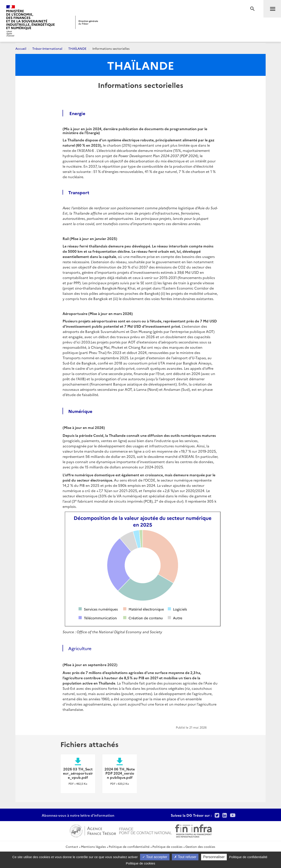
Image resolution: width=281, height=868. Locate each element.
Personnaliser (214, 857)
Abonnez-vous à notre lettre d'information (78, 815)
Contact (72, 847)
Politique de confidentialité (129, 847)
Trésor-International (47, 48)
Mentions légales (93, 847)
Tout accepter (155, 857)
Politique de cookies (167, 847)
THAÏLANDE (77, 48)
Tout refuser (185, 857)
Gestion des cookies (200, 847)
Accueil (21, 48)
